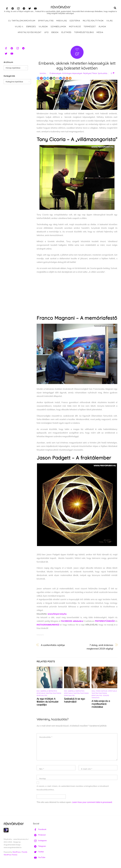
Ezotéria (75, 21)
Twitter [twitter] (38, 852)
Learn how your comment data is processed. (92, 803)
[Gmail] (57, 79)
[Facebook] (38, 79)
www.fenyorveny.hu (57, 614)
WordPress (16, 853)
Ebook (55, 33)
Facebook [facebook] (40, 830)
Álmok (102, 27)
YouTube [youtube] (39, 858)
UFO (46, 33)
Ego (38, 692)
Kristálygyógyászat (30, 33)
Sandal (43, 74)
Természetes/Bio (84, 33)
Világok (43, 27)
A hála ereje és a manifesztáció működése (101, 704)
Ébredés (31, 27)
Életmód (66, 33)
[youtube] (35, 8)
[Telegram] (48, 79)
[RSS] (67, 79)
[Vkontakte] (61, 79)
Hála (94, 692)
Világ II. (19, 27)
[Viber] (64, 79)
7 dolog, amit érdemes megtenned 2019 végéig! (100, 647)
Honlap (43, 779)
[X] (51, 79)
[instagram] (18, 8)
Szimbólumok (58, 27)
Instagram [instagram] (40, 841)
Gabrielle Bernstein (49, 692)
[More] (70, 79)
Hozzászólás (46, 738)
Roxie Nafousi (102, 692)
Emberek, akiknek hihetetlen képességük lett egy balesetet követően (77, 66)
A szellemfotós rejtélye (53, 645)
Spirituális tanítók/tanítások (49, 694)
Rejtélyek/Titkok (93, 21)
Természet (90, 27)
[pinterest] (13, 8)
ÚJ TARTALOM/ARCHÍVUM (22, 21)
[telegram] (24, 8)
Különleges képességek (72, 74)
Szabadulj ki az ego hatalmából (74, 701)
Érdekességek (56, 74)
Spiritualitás (46, 21)
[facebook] (7, 8)
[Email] (54, 79)
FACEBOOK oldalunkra (72, 622)
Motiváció (75, 27)
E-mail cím (87, 769)
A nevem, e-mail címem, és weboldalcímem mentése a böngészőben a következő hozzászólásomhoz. (73, 788)
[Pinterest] (41, 79)
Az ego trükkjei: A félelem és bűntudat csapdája (47, 702)
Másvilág (62, 21)
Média (100, 33)
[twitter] (30, 8)
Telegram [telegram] (39, 847)
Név (42, 769)
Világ (110, 21)
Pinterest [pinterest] (39, 835)
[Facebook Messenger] (45, 79)
